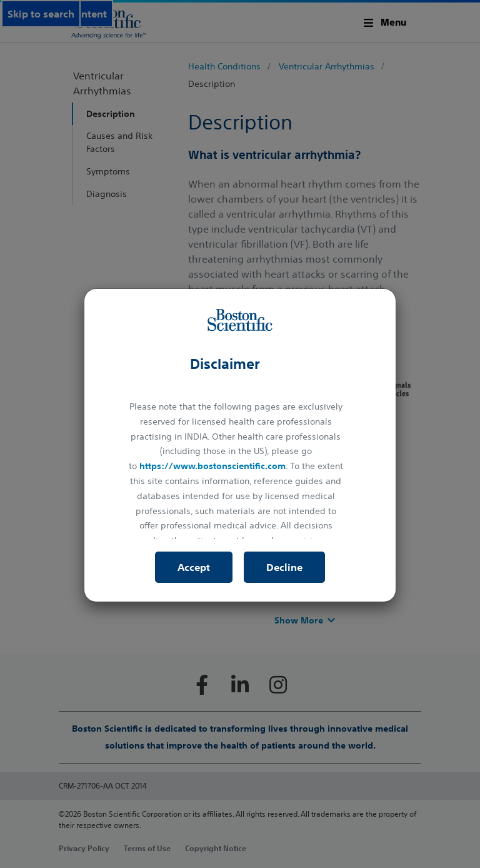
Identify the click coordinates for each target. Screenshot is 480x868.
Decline (284, 567)
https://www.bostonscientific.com (212, 466)
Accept (194, 567)
